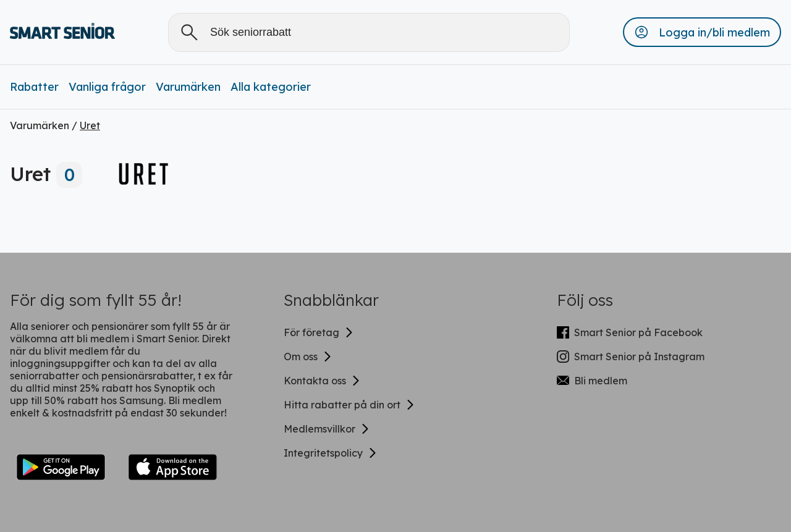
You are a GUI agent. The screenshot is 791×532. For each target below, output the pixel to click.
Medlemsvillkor (327, 429)
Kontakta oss (322, 381)
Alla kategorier (271, 87)
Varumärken (188, 87)
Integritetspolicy (331, 453)
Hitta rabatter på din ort (349, 405)
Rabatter (34, 87)
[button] (702, 32)
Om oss (308, 357)
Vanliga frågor (107, 87)
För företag (319, 332)
